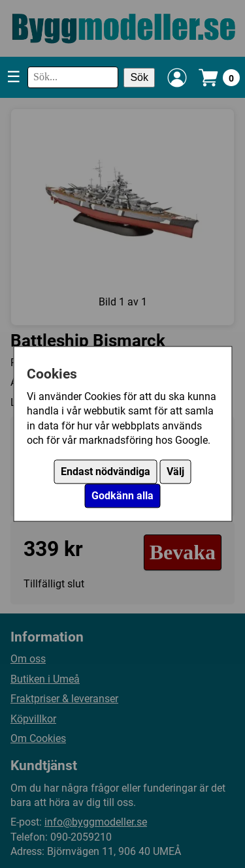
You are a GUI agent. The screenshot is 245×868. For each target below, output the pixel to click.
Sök (139, 77)
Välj (175, 472)
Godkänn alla (122, 496)
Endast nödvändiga (106, 472)
